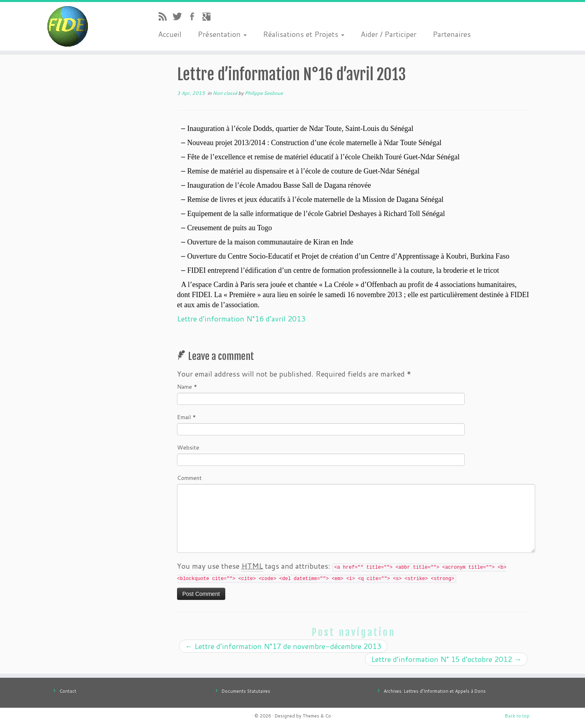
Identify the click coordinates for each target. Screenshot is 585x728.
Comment (189, 478)
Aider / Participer (389, 34)
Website (188, 448)
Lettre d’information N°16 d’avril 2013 (241, 319)
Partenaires (452, 34)
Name (187, 387)
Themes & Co (317, 716)
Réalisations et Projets (304, 34)
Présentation (222, 34)
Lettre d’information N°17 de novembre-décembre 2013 (283, 646)
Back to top (517, 716)
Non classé (225, 93)
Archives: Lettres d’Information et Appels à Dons (435, 691)
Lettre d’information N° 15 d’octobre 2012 (446, 659)
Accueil (170, 34)
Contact (68, 691)
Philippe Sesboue (264, 93)
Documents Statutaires (246, 691)
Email (187, 417)
